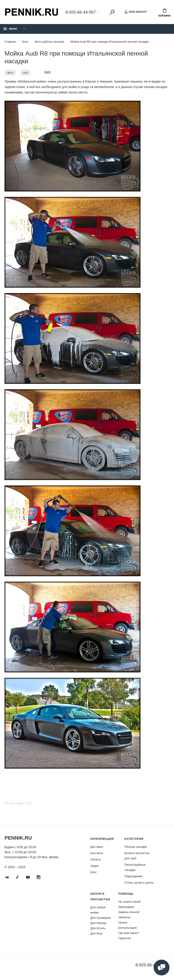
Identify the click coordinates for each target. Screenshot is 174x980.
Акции (94, 866)
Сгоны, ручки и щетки (139, 883)
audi (25, 73)
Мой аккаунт (136, 12)
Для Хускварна (101, 918)
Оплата (95, 859)
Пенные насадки (136, 847)
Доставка (97, 847)
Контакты (97, 853)
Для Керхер (98, 923)
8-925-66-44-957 (81, 12)
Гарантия (124, 938)
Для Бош (96, 933)
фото (10, 73)
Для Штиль (98, 928)
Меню (10, 29)
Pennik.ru (18, 838)
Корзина (165, 13)
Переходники (133, 876)
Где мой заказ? (129, 933)
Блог (94, 872)
